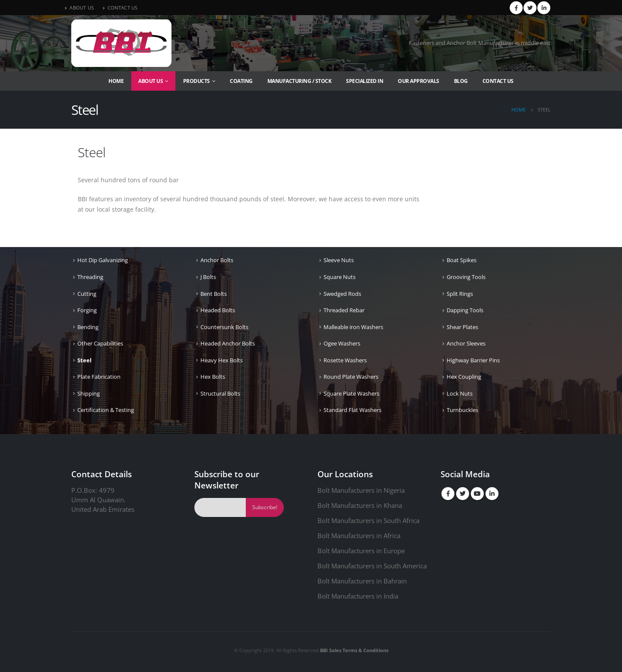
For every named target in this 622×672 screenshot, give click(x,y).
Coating (241, 81)
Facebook (448, 494)
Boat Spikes (462, 260)
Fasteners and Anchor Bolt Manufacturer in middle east (480, 43)
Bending (88, 327)
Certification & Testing (106, 410)
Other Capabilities (100, 343)
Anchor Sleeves (466, 343)
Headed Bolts (218, 310)
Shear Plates (462, 327)
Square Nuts (340, 277)
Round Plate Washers (351, 377)
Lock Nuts (460, 393)
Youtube (477, 494)
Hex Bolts (213, 377)
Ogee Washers (342, 343)
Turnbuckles (462, 410)
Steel (84, 360)
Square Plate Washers (351, 393)
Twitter (463, 494)
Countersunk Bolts (224, 327)
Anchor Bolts (217, 260)
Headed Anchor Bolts (228, 343)
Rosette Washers (345, 360)
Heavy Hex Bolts (222, 360)
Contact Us (498, 81)
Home (116, 81)
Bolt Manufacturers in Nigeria (361, 490)
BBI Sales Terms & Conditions (354, 650)
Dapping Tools (465, 310)
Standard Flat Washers (352, 410)
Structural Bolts (220, 393)
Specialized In (365, 81)
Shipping (89, 393)
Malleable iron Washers (353, 327)
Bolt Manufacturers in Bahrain (362, 581)
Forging (87, 310)
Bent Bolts (214, 294)
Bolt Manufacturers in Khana (360, 505)
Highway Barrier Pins (473, 360)
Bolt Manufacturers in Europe (361, 551)
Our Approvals (419, 81)
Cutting (87, 294)
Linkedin (492, 494)
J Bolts (208, 277)
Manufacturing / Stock (300, 81)
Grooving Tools (466, 277)
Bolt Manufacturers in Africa (359, 536)
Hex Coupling (464, 377)
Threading (90, 277)
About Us (151, 81)
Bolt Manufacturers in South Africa (368, 520)
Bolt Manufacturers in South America (372, 566)
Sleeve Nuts (339, 260)
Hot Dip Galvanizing (103, 260)
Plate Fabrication (99, 377)
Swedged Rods (342, 294)
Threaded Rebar (344, 310)
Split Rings (460, 294)
